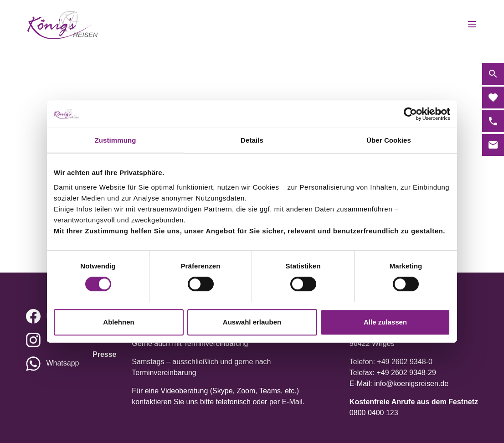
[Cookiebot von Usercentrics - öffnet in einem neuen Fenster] (410, 114)
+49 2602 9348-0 (404, 362)
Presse (105, 354)
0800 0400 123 (374, 413)
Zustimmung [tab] (116, 140)
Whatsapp (62, 363)
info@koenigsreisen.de (411, 384)
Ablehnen (118, 322)
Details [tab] (252, 140)
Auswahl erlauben (252, 322)
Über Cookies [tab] (389, 140)
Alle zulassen (385, 322)
